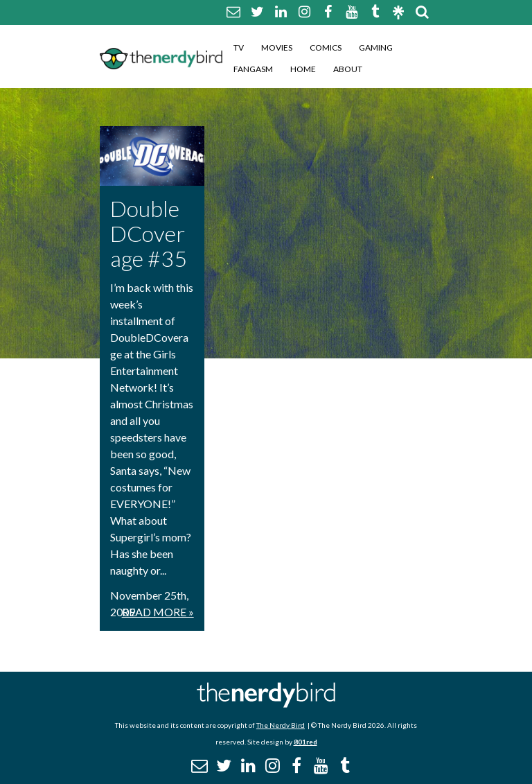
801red (305, 742)
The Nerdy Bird (281, 725)
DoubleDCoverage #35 (149, 233)
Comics (326, 47)
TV (239, 47)
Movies (277, 47)
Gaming (376, 47)
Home (303, 69)
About (348, 69)
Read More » (158, 612)
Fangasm (253, 69)
